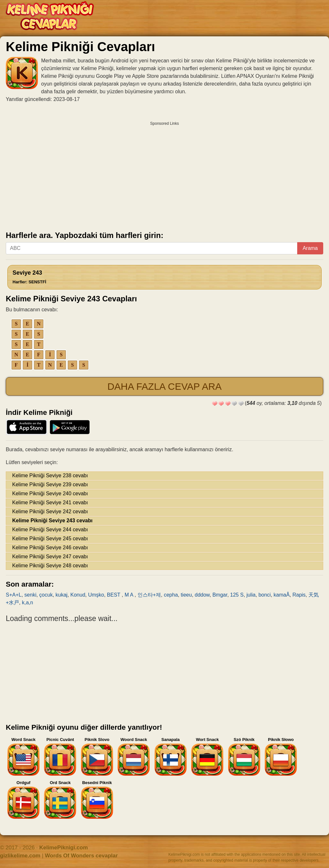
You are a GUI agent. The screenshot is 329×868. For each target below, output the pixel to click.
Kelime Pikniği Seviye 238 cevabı (50, 475)
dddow (202, 595)
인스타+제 (149, 595)
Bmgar (220, 595)
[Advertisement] (164, 174)
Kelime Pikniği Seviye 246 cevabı (50, 548)
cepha (171, 595)
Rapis (299, 595)
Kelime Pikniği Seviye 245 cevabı (50, 539)
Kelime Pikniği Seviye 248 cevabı (50, 566)
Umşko (96, 595)
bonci (264, 595)
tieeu (186, 595)
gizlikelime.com (20, 856)
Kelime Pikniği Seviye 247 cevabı (50, 557)
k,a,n (27, 603)
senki (30, 595)
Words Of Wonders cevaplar (81, 856)
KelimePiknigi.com (63, 848)
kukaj (62, 595)
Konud (78, 595)
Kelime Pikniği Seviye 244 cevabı (50, 530)
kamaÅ (282, 595)
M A (130, 595)
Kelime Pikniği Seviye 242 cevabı (50, 512)
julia (251, 595)
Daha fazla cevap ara (164, 386)
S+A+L (14, 595)
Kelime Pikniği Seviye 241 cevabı (50, 503)
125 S (237, 595)
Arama (310, 248)
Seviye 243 (29, 277)
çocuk (46, 595)
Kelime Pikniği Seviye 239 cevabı (50, 484)
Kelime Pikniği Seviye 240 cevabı (50, 493)
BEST (114, 595)
